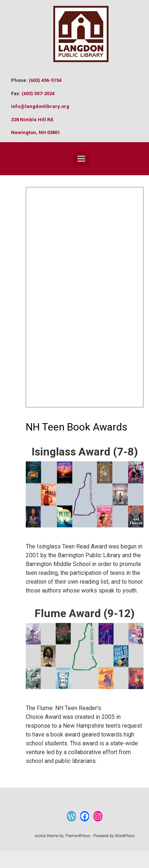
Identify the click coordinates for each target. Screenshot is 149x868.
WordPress (125, 836)
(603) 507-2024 (38, 93)
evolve (40, 836)
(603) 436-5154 (45, 80)
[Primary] (81, 159)
